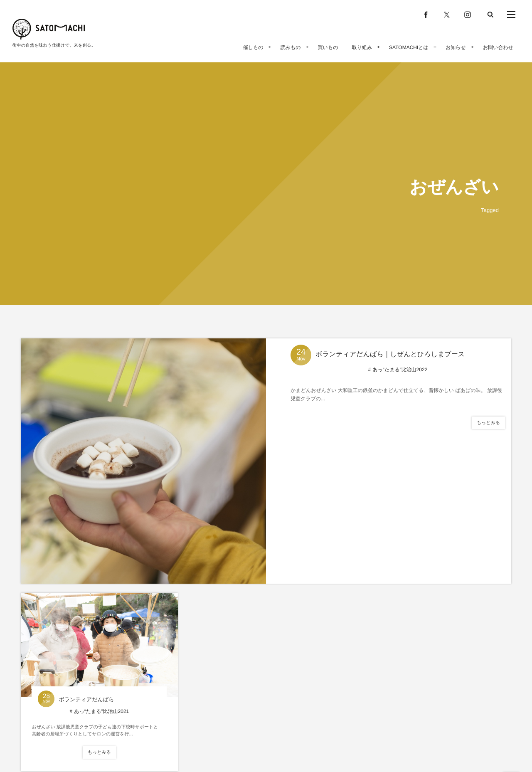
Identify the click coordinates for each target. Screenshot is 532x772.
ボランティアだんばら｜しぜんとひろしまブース (390, 354)
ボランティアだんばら (86, 699)
